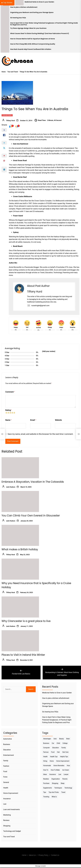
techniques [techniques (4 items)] (58, 788)
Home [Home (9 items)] (52, 761)
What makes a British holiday (20, 549)
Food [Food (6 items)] (53, 752)
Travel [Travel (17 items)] (63, 792)
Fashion (6, 766)
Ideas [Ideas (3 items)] (45, 774)
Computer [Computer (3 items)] (47, 748)
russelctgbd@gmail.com (38, 306)
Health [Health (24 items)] (45, 757)
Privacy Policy (43, 855)
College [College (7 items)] (65, 743)
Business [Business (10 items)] (46, 743)
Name (8, 420)
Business (7, 744)
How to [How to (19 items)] (46, 770)
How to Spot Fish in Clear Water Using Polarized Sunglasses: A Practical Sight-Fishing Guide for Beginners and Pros (44, 24)
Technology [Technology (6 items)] (68, 788)
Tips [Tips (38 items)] (45, 792)
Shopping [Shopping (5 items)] (55, 783)
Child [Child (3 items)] (58, 743)
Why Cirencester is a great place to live (26, 621)
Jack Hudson (11, 487)
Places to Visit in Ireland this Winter (23, 655)
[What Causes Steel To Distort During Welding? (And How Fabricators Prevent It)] (5, 34)
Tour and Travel (7, 115)
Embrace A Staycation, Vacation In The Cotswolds (33, 482)
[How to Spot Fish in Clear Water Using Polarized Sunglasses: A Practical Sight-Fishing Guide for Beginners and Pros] (5, 24)
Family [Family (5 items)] (64, 748)
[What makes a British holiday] (20, 535)
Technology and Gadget (12, 831)
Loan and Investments (11, 809)
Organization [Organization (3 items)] (56, 779)
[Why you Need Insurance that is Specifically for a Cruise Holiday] (20, 569)
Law (5, 804)
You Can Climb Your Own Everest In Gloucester (31, 516)
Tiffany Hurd (10, 121)
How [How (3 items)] (68, 766)
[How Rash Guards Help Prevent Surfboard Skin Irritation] (5, 50)
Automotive (8, 739)
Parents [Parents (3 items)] (65, 779)
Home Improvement (11, 793)
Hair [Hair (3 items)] (58, 752)
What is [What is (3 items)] (54, 797)
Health (6, 788)
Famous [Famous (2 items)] (46, 752)
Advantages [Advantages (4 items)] (47, 739)
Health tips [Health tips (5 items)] (54, 757)
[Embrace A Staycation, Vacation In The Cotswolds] (20, 468)
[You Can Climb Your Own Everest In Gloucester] (20, 501)
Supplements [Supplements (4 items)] (48, 788)
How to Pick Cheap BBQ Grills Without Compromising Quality (33, 44)
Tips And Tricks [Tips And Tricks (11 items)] (54, 792)
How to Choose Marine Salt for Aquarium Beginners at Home (33, 39)
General (6, 782)
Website (58, 420)
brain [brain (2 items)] (68, 739)
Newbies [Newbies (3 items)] (46, 779)
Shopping (7, 826)
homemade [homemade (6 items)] (47, 766)
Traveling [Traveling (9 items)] (46, 797)
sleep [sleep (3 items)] (63, 783)
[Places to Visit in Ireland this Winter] (20, 641)
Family (6, 761)
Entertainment (9, 755)
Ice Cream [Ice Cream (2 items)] (66, 770)
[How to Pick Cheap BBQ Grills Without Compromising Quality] (5, 45)
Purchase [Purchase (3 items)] (46, 783)
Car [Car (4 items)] (53, 743)
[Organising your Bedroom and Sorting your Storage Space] (5, 13)
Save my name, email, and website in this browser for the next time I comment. (40, 434)
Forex (5, 777)
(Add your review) (49, 351)
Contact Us (55, 855)
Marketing (7, 815)
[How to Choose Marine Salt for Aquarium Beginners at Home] (5, 39)
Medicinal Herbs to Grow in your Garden (39, 2)
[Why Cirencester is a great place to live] (20, 607)
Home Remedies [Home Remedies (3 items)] (59, 766)
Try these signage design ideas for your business (28, 28)
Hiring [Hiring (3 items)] (45, 761)
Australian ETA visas (65, 267)
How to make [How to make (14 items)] (55, 770)
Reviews (6, 820)
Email (33, 420)
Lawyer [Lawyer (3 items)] (66, 774)
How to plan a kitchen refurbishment (24, 7)
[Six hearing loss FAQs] (5, 18)
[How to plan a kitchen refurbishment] (5, 8)
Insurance (7, 799)
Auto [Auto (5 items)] (55, 739)
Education (7, 750)
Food (5, 771)
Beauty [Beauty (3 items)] (61, 739)
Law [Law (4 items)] (60, 774)
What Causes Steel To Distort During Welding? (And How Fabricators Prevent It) (40, 34)
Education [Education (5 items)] (56, 748)
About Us (32, 855)
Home (24, 855)
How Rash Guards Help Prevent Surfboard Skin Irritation (31, 49)
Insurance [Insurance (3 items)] (53, 774)
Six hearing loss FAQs (18, 18)
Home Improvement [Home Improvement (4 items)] (63, 761)
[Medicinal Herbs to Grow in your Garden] (19, 3)
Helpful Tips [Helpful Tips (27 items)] (64, 757)
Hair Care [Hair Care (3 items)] (65, 752)
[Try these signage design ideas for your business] (5, 29)
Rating (8, 410)
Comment (10, 392)
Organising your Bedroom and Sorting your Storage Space (32, 12)
